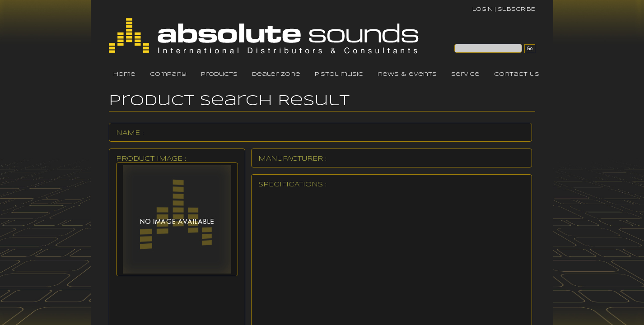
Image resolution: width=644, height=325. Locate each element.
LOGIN (483, 9)
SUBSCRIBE (516, 9)
